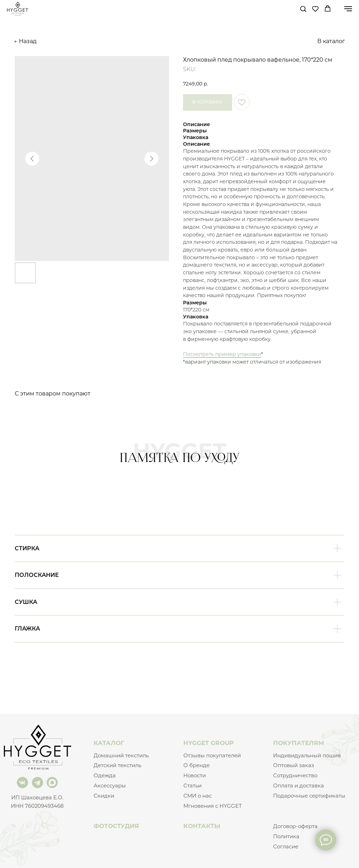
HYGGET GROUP (208, 743)
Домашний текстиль (121, 756)
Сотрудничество (295, 776)
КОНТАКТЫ (202, 826)
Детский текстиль (117, 765)
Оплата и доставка (299, 786)
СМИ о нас (198, 796)
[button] (303, 9)
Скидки (104, 796)
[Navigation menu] (348, 9)
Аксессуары (110, 786)
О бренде (197, 765)
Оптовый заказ (294, 765)
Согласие (286, 847)
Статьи (192, 786)
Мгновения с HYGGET (213, 806)
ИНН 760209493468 (37, 806)
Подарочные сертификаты (309, 796)
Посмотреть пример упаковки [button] (222, 354)
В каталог (331, 41)
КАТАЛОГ (109, 743)
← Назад (25, 41)
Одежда (105, 776)
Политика (286, 836)
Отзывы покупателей (212, 756)
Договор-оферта (295, 826)
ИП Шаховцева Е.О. (37, 798)
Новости (195, 776)
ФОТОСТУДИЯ (116, 826)
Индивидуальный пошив (307, 756)
